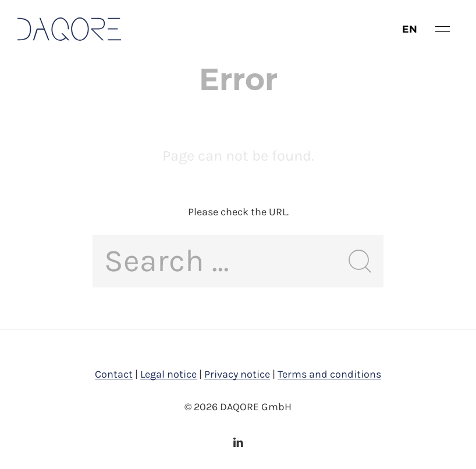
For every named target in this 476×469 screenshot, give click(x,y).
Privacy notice (237, 374)
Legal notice (168, 374)
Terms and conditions (329, 374)
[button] (443, 29)
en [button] (410, 29)
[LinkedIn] (238, 442)
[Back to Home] (69, 29)
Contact (114, 374)
